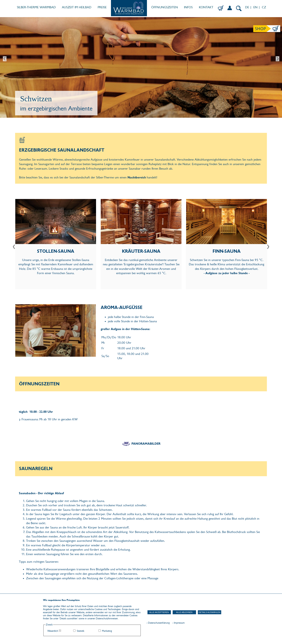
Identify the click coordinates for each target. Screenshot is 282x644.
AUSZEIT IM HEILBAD (77, 7)
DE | (248, 7)
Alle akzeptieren (159, 612)
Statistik (81, 631)
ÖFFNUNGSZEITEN (165, 7)
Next (277, 59)
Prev (5, 59)
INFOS (188, 7)
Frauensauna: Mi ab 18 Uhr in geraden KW (50, 419)
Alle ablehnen (184, 612)
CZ (264, 7)
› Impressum (178, 623)
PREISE (102, 7)
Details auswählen (210, 612)
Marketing (107, 631)
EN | (257, 7)
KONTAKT (206, 7)
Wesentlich (53, 631)
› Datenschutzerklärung (158, 623)
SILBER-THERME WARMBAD (36, 7)
